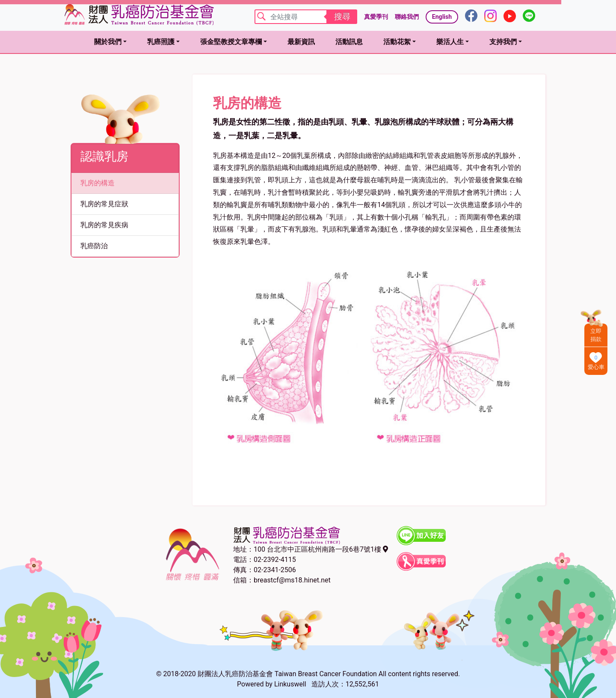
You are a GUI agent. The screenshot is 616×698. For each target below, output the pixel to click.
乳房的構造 (98, 183)
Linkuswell (290, 684)
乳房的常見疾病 (104, 225)
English (442, 17)
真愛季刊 (376, 17)
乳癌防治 (94, 246)
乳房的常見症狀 (104, 204)
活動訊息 (349, 42)
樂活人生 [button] (450, 42)
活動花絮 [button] (397, 42)
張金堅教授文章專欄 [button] (231, 42)
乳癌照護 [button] (161, 42)
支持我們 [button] (503, 42)
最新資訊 (301, 42)
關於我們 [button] (108, 42)
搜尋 (342, 16)
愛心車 (596, 367)
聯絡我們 (407, 17)
